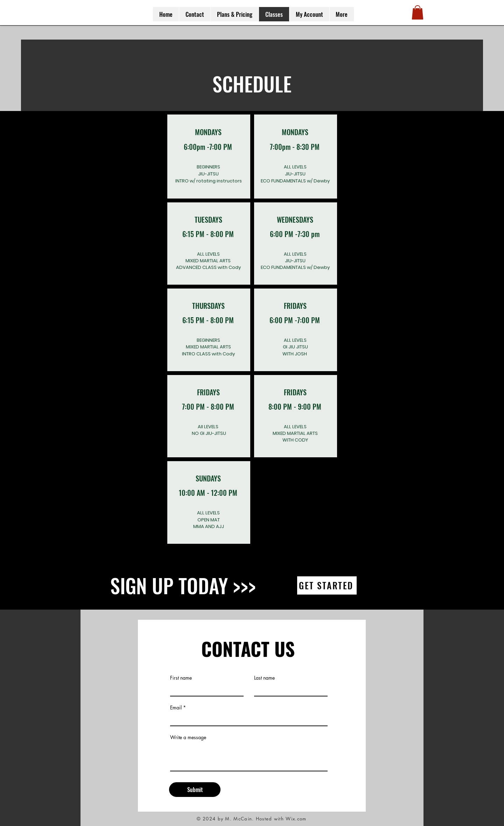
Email (176, 708)
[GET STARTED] (327, 585)
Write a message (188, 737)
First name (181, 678)
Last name (264, 678)
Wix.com (296, 819)
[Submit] (195, 790)
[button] (418, 12)
